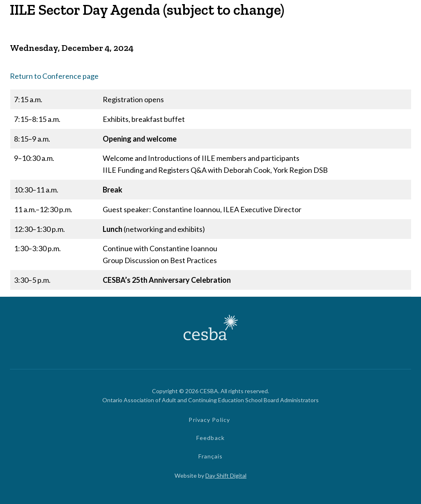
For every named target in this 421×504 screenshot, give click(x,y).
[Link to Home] (211, 329)
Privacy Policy (209, 420)
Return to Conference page (54, 76)
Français (211, 456)
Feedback (210, 438)
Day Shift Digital (226, 475)
